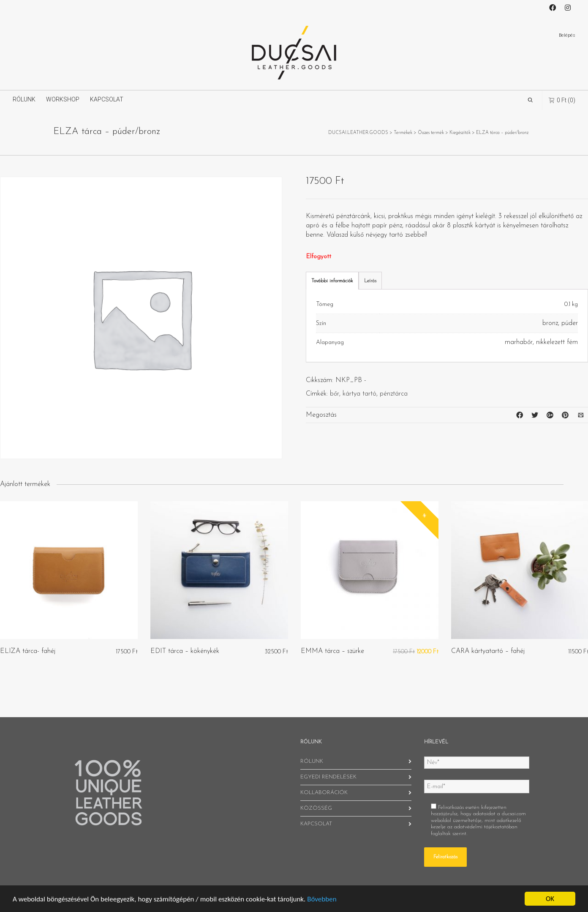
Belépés (567, 35)
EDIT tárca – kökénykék (185, 651)
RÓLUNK (24, 99)
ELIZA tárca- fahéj (28, 651)
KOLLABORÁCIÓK (324, 793)
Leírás (370, 281)
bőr (335, 394)
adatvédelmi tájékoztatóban (486, 827)
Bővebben (322, 899)
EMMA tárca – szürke (332, 651)
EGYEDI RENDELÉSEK (328, 777)
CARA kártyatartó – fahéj (488, 651)
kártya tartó (359, 394)
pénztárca (394, 394)
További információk (332, 281)
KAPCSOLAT (107, 99)
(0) (562, 100)
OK (550, 899)
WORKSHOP (63, 99)
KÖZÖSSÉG (316, 808)
